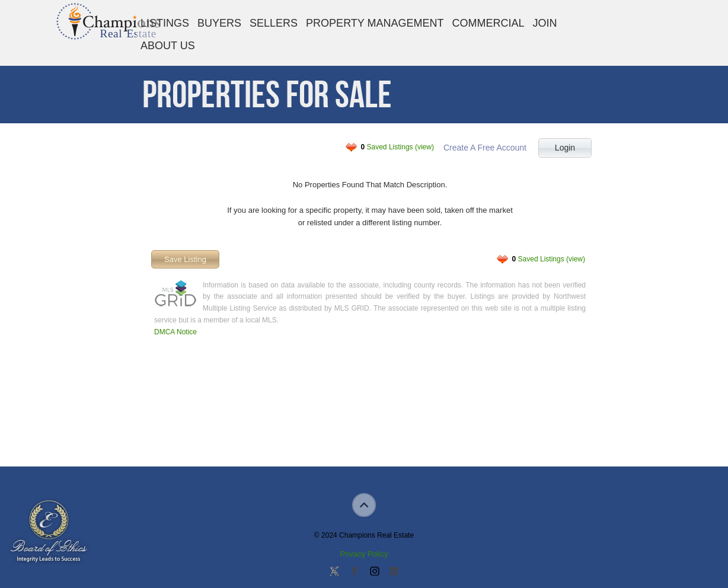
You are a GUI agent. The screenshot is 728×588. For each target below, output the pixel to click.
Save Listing (185, 259)
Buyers (219, 23)
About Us (168, 46)
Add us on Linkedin (394, 572)
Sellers (274, 23)
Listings (165, 23)
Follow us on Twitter (334, 572)
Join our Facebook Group (354, 572)
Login (565, 148)
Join (545, 23)
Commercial (488, 23)
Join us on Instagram (374, 572)
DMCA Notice (175, 332)
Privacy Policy (364, 554)
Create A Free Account (485, 148)
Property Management (375, 23)
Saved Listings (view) (397, 147)
